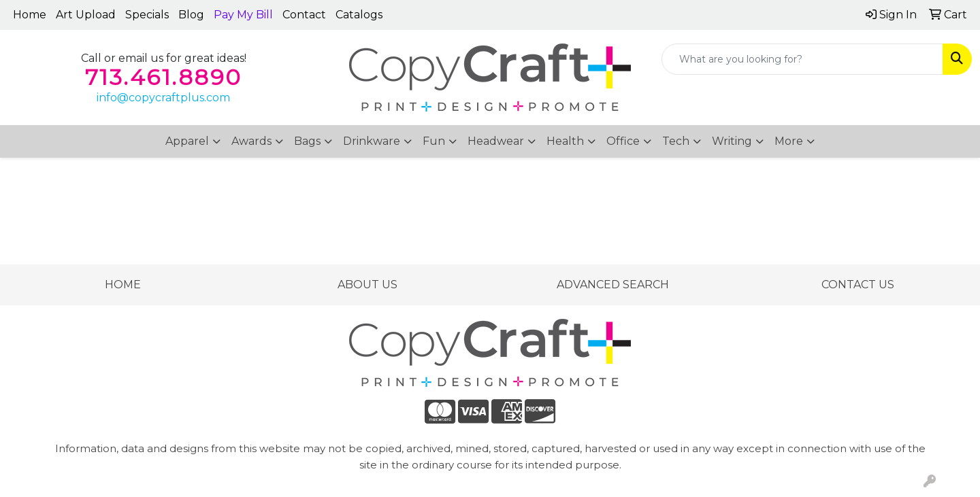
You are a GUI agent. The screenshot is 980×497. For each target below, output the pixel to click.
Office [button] (623, 141)
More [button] (789, 141)
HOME (123, 285)
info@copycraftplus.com (163, 98)
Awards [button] (251, 141)
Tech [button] (676, 141)
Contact (304, 15)
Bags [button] (307, 141)
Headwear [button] (496, 141)
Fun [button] (434, 141)
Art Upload (86, 15)
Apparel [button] (187, 141)
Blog (191, 15)
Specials (147, 15)
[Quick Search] (802, 59)
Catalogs (359, 15)
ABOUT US (367, 285)
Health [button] (565, 141)
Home (30, 15)
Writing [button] (732, 141)
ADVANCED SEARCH (613, 285)
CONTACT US (858, 285)
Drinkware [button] (372, 141)
